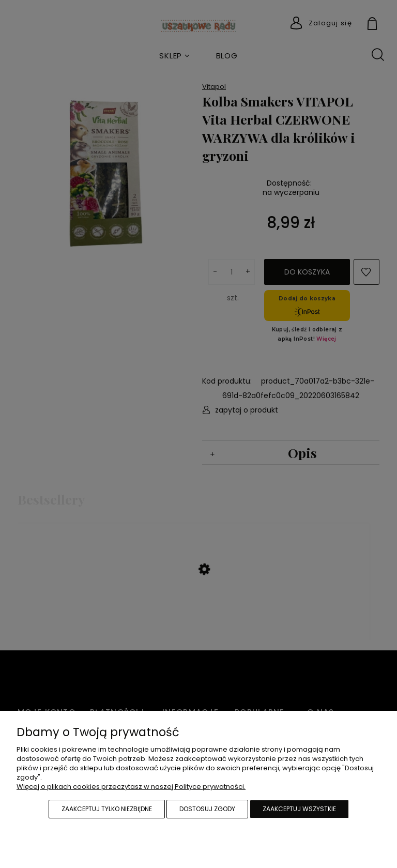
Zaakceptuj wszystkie (299, 809)
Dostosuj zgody (207, 809)
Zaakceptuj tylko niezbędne (107, 809)
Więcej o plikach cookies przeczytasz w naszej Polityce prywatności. (131, 787)
